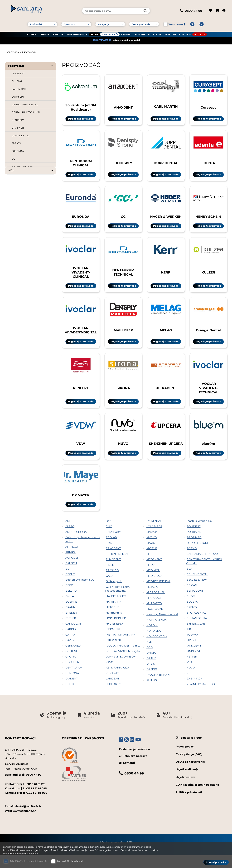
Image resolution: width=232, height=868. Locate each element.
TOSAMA (192, 647)
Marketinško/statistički (70, 861)
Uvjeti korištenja (187, 782)
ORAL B (151, 671)
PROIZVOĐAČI (110, 32)
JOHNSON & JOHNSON (121, 669)
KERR (166, 276)
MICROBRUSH (156, 605)
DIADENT (71, 691)
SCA (190, 581)
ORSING (152, 682)
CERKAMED (73, 658)
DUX (109, 539)
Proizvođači (31, 66)
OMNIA (151, 665)
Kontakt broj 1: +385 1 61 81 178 (25, 797)
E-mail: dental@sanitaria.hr (23, 819)
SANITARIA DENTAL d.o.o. (203, 566)
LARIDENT (113, 691)
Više (31, 170)
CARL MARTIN (19, 89)
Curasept (208, 107)
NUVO (123, 454)
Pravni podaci (185, 759)
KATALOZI (170, 32)
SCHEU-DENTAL (197, 587)
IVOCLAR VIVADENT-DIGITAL (81, 336)
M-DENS (152, 561)
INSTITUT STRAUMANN (121, 647)
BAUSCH (71, 576)
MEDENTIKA (154, 572)
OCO (150, 660)
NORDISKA (154, 643)
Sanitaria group (189, 750)
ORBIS (151, 676)
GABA (110, 588)
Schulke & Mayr (197, 592)
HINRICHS (113, 620)
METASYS (152, 599)
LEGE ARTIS (113, 697)
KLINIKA (31, 32)
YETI (190, 686)
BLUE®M (17, 81)
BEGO (69, 598)
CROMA (70, 669)
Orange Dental (208, 336)
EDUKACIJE (155, 32)
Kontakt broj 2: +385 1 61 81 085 (26, 801)
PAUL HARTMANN (158, 687)
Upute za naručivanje (190, 774)
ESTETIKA (58, 32)
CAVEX (70, 653)
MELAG (166, 336)
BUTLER (71, 631)
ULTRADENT (166, 396)
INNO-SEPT (113, 642)
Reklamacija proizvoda (134, 762)
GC (13, 159)
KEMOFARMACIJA (117, 680)
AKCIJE (94, 32)
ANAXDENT (18, 73)
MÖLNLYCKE (155, 621)
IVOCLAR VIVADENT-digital (123, 664)
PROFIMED (194, 550)
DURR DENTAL (20, 135)
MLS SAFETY (154, 616)
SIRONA (123, 396)
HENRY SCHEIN (208, 218)
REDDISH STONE (198, 555)
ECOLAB (111, 550)
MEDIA (151, 577)
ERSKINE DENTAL (117, 566)
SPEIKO (192, 620)
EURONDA (18, 151)
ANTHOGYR (73, 559)
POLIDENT (194, 539)
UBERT (191, 653)
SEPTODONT (195, 603)
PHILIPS (152, 693)
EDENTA (16, 143)
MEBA (150, 566)
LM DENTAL (154, 534)
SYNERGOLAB (196, 636)
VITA (190, 675)
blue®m (208, 454)
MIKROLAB (154, 610)
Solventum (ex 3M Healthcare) (81, 107)
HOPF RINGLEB (116, 631)
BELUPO (71, 603)
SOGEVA (192, 614)
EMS (109, 555)
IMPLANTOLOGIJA (77, 32)
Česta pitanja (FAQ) (189, 767)
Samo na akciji (177, 22)
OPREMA (126, 32)
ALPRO (70, 539)
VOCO (191, 680)
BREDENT (72, 625)
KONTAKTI (185, 32)
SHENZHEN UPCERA (166, 454)
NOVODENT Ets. (157, 649)
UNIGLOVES (195, 664)
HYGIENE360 (114, 636)
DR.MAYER (18, 128)
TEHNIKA (45, 32)
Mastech (152, 544)
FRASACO (112, 583)
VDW (81, 454)
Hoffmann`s (114, 625)
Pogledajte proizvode (81, 119)
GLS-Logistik (114, 594)
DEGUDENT (73, 675)
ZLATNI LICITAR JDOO (201, 697)
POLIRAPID (194, 544)
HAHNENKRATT (116, 609)
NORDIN (152, 638)
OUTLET (198, 32)
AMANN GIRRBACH (78, 544)
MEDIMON (153, 583)
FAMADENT (113, 572)
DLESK (70, 697)
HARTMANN (114, 614)
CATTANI (71, 647)
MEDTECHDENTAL (158, 594)
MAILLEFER (123, 336)
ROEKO (192, 561)
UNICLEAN (194, 658)
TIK (189, 642)
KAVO (109, 675)
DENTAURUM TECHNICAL (26, 112)
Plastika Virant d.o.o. (200, 534)
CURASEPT (18, 97)
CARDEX (71, 642)
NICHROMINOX (157, 632)
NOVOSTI (140, 32)
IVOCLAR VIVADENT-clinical (123, 658)
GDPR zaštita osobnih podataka (197, 797)
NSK (149, 654)
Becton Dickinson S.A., (80, 592)
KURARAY (112, 686)
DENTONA (72, 686)
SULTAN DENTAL (198, 631)
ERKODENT (113, 561)
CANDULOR (73, 636)
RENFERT (81, 396)
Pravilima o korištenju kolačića (20, 854)
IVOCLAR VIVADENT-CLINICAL (81, 276)
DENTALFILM (74, 680)
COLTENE (72, 664)
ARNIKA (70, 565)
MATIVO (152, 550)
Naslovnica (12, 52)
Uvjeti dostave (186, 790)
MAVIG (151, 555)
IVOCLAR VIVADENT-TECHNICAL (208, 396)
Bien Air (70, 609)
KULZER (208, 276)
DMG (109, 534)
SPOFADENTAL (196, 625)
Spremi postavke (216, 862)
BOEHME (71, 614)
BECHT (70, 587)
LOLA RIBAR (154, 539)
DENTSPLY (18, 120)
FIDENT (111, 577)
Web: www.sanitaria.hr (20, 823)
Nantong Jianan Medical (162, 627)
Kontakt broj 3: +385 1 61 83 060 (26, 805)
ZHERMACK (195, 691)
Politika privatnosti (189, 805)
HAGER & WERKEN (166, 218)
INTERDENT (114, 653)
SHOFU (192, 609)
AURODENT (73, 570)
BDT (68, 581)
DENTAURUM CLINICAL (25, 104)
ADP (68, 534)
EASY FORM (114, 544)
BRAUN (70, 620)
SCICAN (192, 598)
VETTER (192, 669)
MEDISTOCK (154, 588)
